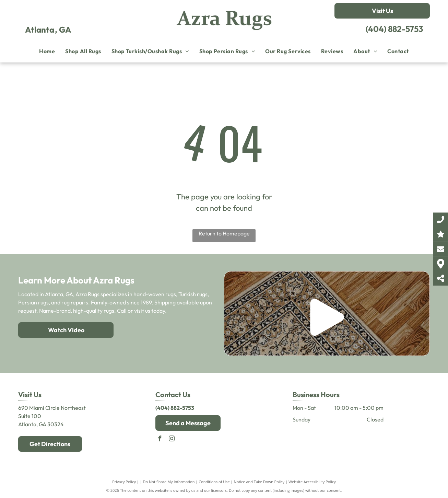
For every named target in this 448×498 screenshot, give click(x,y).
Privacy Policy (124, 482)
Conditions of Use (214, 482)
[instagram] (172, 439)
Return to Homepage (224, 233)
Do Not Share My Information (169, 482)
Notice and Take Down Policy (259, 482)
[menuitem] (47, 51)
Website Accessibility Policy (312, 482)
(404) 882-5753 (394, 29)
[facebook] (160, 439)
